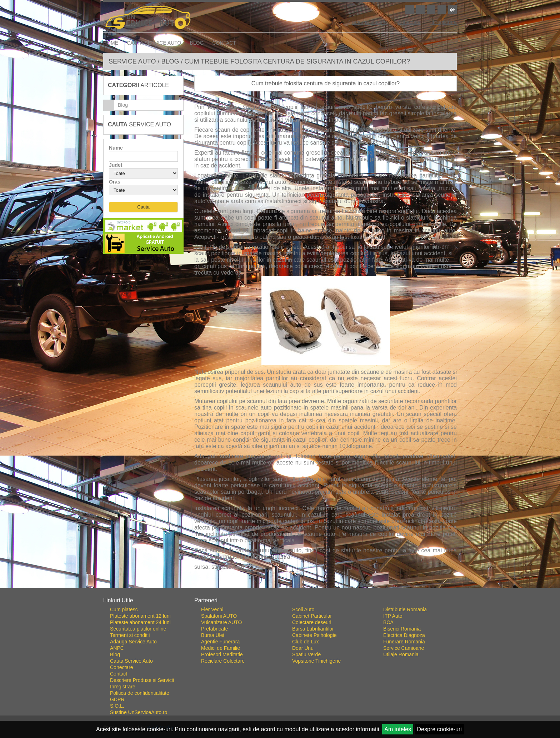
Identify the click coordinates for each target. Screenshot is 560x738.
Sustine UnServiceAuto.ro (139, 712)
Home (111, 43)
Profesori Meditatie (222, 654)
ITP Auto (393, 616)
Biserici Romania (402, 629)
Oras (115, 182)
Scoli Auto (303, 609)
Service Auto (132, 61)
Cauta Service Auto (154, 43)
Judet (116, 165)
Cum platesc (124, 609)
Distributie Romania (405, 609)
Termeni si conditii (130, 635)
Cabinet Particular (312, 616)
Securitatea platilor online (138, 629)
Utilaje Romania (401, 654)
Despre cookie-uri (439, 729)
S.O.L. (117, 706)
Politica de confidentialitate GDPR (140, 696)
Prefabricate (214, 629)
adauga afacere (368, 22)
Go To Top (280, 585)
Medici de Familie (221, 648)
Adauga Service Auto (133, 642)
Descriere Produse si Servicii (142, 680)
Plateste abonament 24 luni (140, 622)
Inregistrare (442, 22)
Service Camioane (404, 648)
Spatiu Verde (306, 654)
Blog (197, 43)
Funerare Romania (404, 642)
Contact (224, 43)
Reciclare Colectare (223, 661)
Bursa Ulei (213, 635)
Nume (116, 148)
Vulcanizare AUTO (221, 622)
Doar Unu (303, 648)
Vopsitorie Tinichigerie (316, 661)
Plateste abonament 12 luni (140, 616)
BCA (388, 622)
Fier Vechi (212, 609)
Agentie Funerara (220, 642)
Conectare (407, 22)
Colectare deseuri (312, 622)
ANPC (117, 648)
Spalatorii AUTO (219, 616)
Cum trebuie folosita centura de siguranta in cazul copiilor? (326, 83)
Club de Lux (306, 642)
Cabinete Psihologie (314, 635)
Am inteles (398, 729)
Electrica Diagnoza (404, 635)
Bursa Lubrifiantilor (313, 629)
